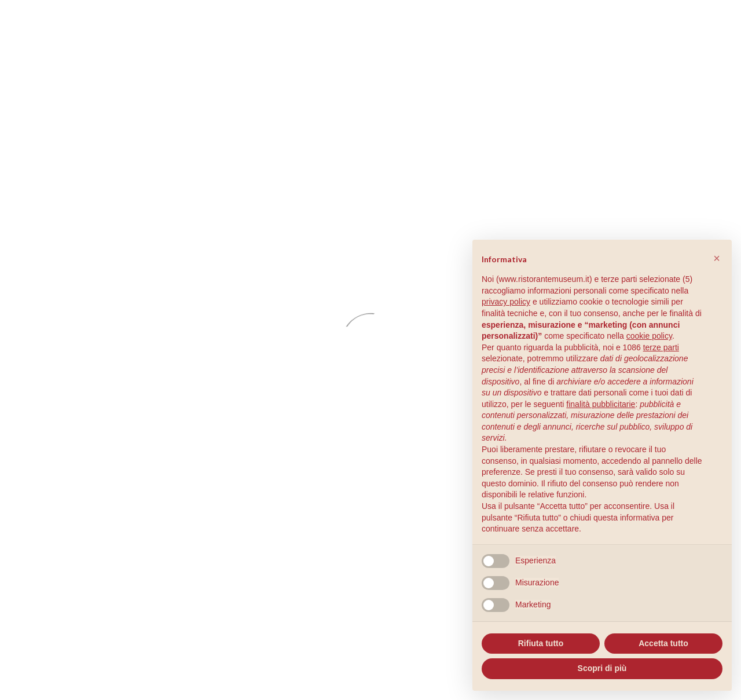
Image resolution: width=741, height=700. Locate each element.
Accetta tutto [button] (663, 643)
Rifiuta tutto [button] (541, 643)
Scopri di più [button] (602, 668)
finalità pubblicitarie (601, 404)
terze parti (661, 347)
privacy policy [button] (506, 302)
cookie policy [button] (649, 336)
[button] (717, 258)
